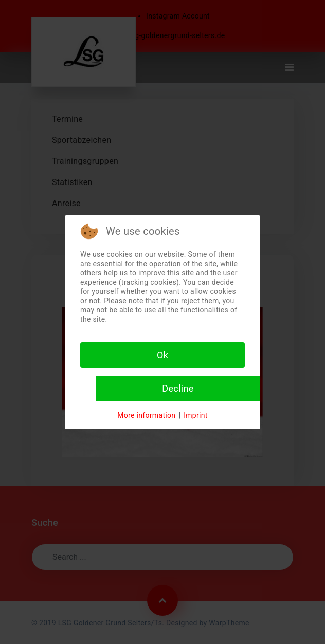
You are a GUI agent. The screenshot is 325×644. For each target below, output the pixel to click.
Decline (178, 388)
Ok (162, 355)
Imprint (196, 415)
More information (146, 415)
